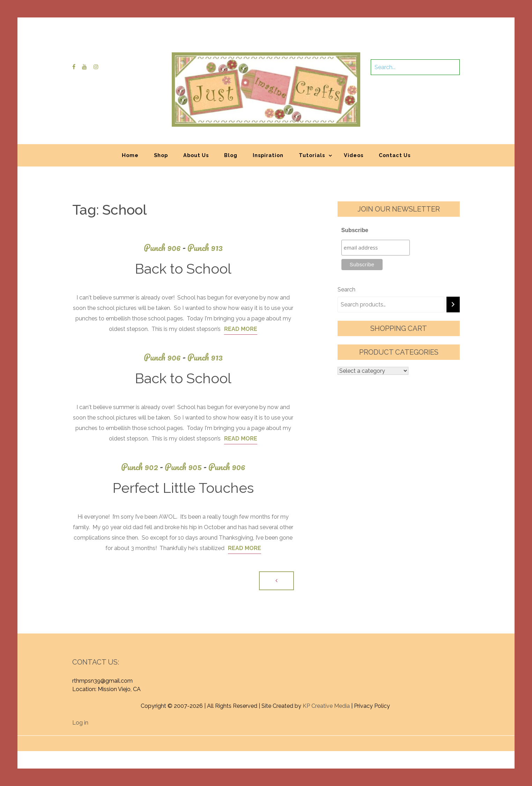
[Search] (453, 305)
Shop (161, 155)
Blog (231, 155)
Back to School (183, 269)
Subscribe (355, 230)
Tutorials (312, 155)
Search (346, 290)
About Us (196, 155)
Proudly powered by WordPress (215, 740)
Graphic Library (339, 740)
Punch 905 (187, 467)
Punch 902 (143, 467)
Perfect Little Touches (183, 488)
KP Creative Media (326, 706)
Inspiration (268, 155)
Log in (80, 723)
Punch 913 (205, 248)
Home (130, 155)
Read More (241, 329)
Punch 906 (166, 248)
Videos (354, 155)
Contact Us (395, 155)
